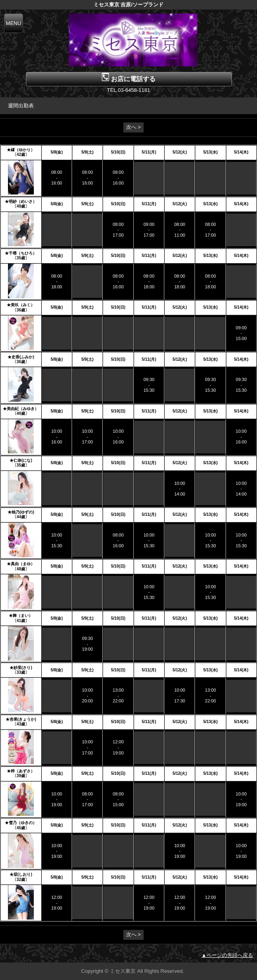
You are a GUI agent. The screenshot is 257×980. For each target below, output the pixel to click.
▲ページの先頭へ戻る (227, 955)
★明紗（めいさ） (21, 201)
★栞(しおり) (21, 874)
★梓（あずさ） (21, 771)
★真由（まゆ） (21, 564)
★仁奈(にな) (21, 460)
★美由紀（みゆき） (21, 409)
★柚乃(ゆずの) (21, 512)
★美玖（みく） (21, 305)
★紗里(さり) (21, 668)
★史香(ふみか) (21, 357)
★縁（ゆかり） (21, 150)
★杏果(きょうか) (21, 719)
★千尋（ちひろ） (21, 253)
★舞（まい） (21, 615)
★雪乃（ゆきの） (21, 823)
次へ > (133, 127)
